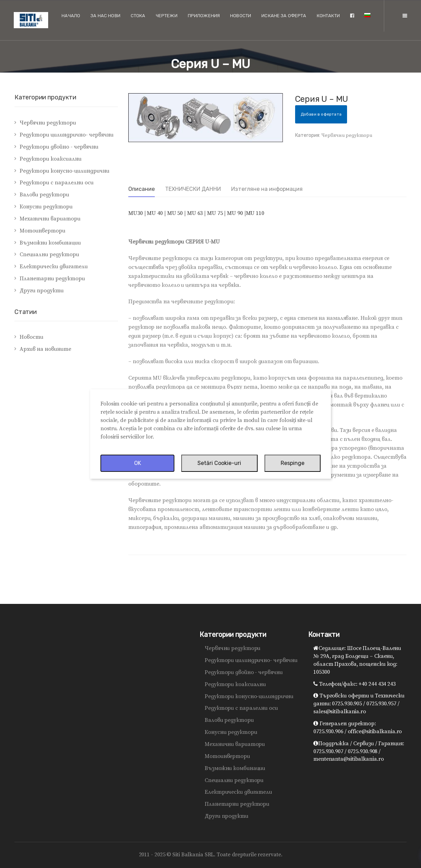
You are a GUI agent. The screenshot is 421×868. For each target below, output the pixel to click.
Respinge (293, 463)
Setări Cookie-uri (219, 463)
